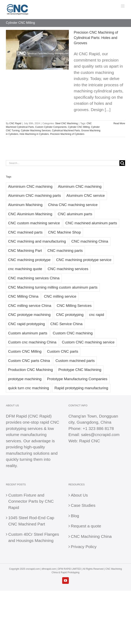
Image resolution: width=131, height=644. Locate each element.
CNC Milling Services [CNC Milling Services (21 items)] (74, 306)
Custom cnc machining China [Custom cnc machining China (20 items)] (32, 342)
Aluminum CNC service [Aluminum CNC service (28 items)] (86, 195)
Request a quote (86, 526)
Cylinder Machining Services (36, 131)
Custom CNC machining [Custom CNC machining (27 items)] (73, 333)
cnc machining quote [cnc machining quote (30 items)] (25, 269)
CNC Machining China (91, 536)
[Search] (122, 163)
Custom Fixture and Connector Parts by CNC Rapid (31, 501)
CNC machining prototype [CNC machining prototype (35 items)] (29, 260)
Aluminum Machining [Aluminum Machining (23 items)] (25, 205)
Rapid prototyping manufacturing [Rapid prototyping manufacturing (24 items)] (81, 388)
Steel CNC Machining (66, 123)
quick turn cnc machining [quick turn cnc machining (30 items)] (29, 388)
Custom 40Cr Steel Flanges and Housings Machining (34, 537)
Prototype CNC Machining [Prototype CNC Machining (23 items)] (80, 370)
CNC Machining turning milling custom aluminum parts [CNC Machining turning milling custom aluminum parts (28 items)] (53, 287)
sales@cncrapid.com (100, 435)
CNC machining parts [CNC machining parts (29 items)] (65, 251)
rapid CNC (50, 422)
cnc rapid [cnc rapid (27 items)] (97, 315)
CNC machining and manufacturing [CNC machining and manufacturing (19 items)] (37, 241)
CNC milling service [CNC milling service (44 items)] (60, 296)
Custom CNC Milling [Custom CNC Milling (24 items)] (25, 351)
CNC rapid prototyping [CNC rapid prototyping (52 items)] (26, 324)
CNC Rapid (15, 123)
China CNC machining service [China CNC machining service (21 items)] (73, 205)
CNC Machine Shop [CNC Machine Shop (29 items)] (64, 232)
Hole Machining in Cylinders (34, 134)
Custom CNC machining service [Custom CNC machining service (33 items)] (88, 342)
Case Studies (83, 505)
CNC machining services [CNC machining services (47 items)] (68, 269)
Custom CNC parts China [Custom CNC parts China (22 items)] (29, 361)
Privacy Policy (84, 547)
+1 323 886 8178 (98, 428)
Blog (75, 516)
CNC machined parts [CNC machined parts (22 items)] (25, 232)
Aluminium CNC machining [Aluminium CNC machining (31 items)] (30, 186)
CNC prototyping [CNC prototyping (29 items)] (70, 315)
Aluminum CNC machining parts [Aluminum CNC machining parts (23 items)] (35, 195)
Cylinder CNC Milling (79, 127)
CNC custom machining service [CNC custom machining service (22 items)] (34, 223)
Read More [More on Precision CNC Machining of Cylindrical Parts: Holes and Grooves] (119, 123)
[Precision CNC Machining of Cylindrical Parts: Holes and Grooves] (37, 50)
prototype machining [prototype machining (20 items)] (25, 379)
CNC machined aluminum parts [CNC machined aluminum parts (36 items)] (91, 223)
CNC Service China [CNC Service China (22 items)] (66, 324)
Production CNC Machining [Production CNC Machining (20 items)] (30, 370)
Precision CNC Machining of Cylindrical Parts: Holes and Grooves (96, 38)
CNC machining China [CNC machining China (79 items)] (90, 241)
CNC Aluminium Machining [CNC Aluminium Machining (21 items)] (30, 214)
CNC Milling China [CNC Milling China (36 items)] (23, 296)
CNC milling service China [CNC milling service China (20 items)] (30, 306)
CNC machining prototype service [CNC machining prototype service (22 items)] (84, 260)
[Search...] (63, 163)
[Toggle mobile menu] (123, 6)
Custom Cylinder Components (51, 127)
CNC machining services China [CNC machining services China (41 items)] (34, 278)
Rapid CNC (89, 441)
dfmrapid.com (49, 569)
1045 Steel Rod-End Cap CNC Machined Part (31, 521)
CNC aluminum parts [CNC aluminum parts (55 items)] (75, 214)
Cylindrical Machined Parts (66, 131)
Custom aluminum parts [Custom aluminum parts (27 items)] (28, 333)
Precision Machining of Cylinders (67, 134)
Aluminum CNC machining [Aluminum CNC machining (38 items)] (80, 186)
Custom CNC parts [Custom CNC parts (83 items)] (63, 351)
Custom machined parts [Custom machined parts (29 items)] (75, 361)
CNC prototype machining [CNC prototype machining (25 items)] (29, 315)
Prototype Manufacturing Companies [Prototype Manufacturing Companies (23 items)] (77, 379)
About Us (79, 495)
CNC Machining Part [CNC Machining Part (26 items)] (25, 251)
